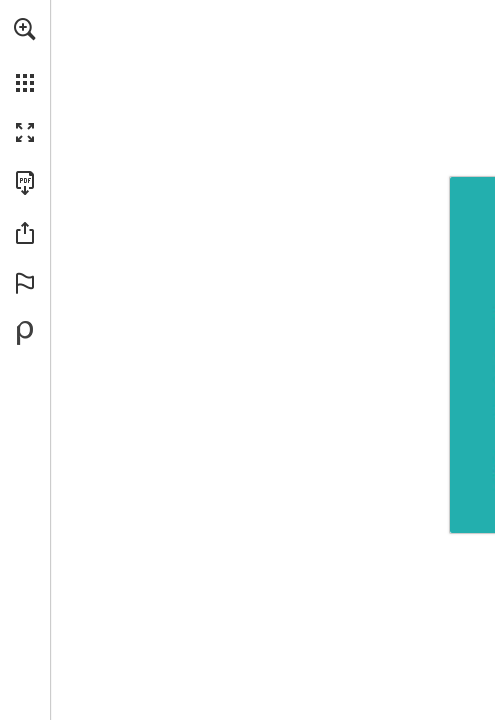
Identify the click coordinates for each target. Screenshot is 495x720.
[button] (25, 29)
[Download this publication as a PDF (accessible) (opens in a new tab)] (25, 183)
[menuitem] (25, 55)
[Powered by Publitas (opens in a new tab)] (25, 333)
